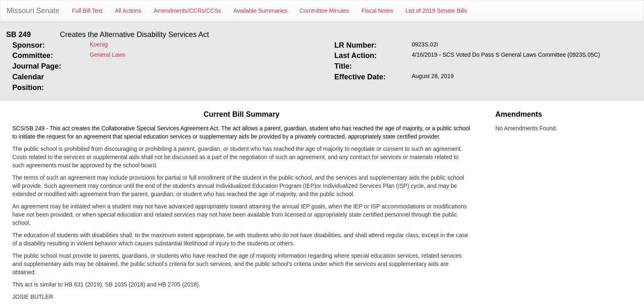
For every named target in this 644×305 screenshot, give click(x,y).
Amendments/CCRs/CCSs (187, 11)
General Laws (108, 55)
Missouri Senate (33, 11)
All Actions (128, 11)
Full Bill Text (87, 11)
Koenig (99, 44)
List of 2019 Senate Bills (436, 11)
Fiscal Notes (377, 11)
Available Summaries (260, 11)
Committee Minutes (325, 11)
